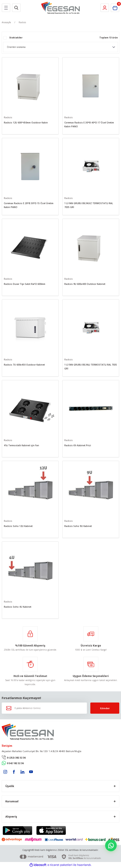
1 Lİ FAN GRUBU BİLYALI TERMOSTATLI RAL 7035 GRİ (91, 367)
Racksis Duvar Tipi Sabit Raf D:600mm (25, 284)
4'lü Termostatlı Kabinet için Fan (21, 445)
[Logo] (61, 8)
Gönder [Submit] (105, 708)
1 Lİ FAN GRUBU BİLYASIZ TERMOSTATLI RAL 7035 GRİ (89, 205)
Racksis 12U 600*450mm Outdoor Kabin (26, 123)
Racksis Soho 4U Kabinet (18, 607)
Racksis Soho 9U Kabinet (78, 526)
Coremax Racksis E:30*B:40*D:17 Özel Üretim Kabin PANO (89, 124)
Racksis (22, 22)
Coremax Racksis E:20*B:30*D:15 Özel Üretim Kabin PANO (29, 205)
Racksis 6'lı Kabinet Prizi (78, 445)
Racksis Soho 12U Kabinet (18, 526)
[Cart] (115, 8)
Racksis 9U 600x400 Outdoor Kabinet (85, 284)
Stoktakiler (16, 38)
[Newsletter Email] (44, 708)
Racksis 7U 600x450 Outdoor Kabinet (24, 365)
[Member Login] (105, 8)
